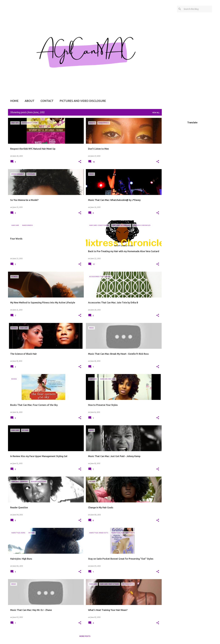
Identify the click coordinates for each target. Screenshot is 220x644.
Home (14, 101)
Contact (47, 101)
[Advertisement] (173, 160)
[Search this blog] (197, 9)
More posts (85, 636)
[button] (80, 162)
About (30, 101)
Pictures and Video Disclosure (83, 101)
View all (156, 113)
